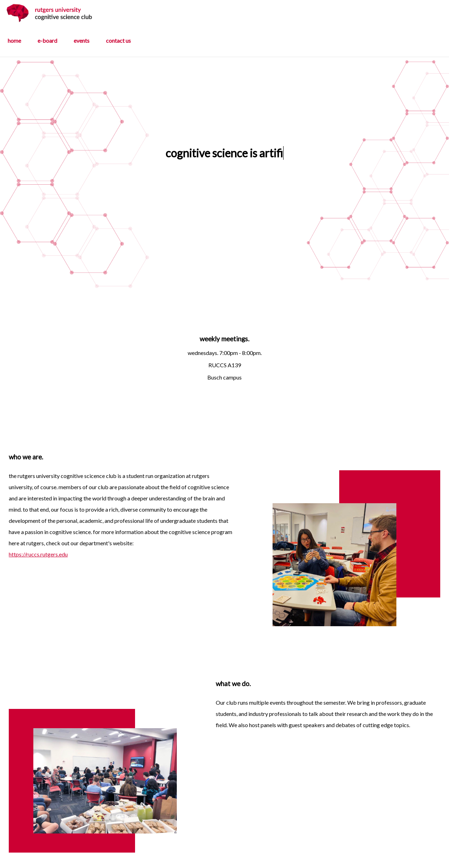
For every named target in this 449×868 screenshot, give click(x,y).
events (82, 40)
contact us (118, 40)
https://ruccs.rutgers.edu (38, 554)
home (14, 40)
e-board (47, 40)
